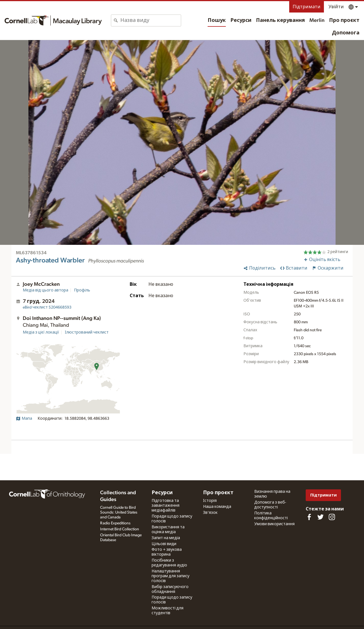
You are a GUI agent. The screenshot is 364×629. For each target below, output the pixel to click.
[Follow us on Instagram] (332, 517)
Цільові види (164, 544)
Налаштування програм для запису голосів (170, 576)
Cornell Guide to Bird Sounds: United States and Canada (119, 512)
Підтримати (307, 7)
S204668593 (47, 307)
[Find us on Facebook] (309, 517)
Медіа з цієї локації (41, 332)
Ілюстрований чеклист (87, 332)
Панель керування (280, 20)
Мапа (24, 419)
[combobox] (151, 20)
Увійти (336, 7)
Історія (210, 501)
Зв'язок (210, 513)
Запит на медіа (166, 538)
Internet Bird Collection (120, 529)
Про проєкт (344, 20)
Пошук (217, 20)
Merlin (317, 20)
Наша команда (217, 507)
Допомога (346, 33)
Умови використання (274, 524)
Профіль (82, 290)
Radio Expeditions (115, 523)
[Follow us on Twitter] (320, 517)
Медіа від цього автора (45, 290)
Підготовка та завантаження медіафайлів (166, 506)
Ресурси (241, 20)
